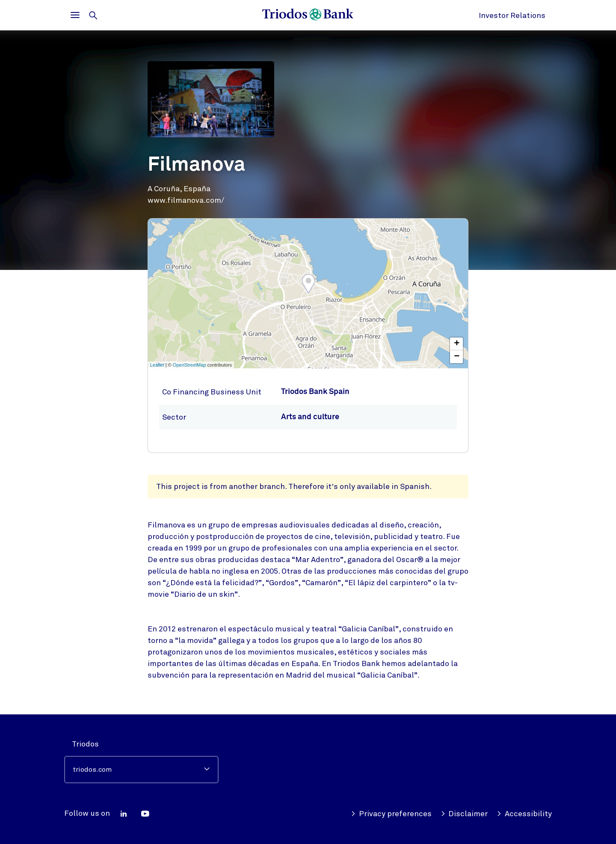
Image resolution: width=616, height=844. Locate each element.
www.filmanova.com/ (186, 200)
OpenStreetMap (190, 365)
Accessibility (524, 814)
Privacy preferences (391, 814)
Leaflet (157, 365)
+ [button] (457, 344)
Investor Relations (512, 15)
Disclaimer (464, 814)
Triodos (85, 744)
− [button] (457, 357)
